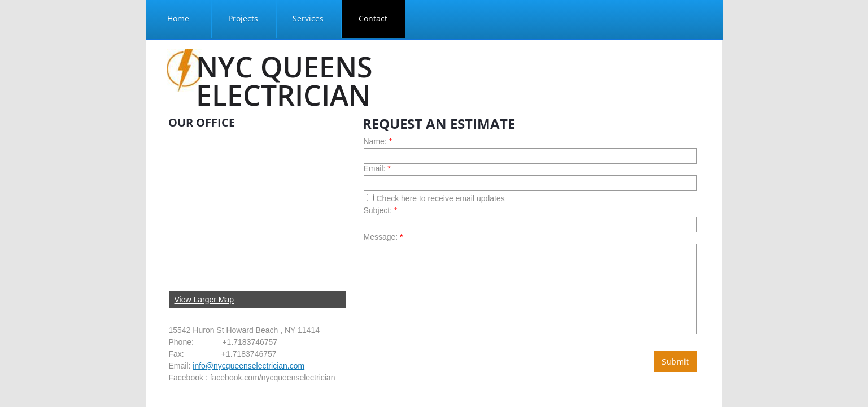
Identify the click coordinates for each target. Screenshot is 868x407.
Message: (383, 237)
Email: (377, 168)
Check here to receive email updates (436, 198)
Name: (378, 141)
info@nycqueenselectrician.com (248, 366)
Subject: (381, 210)
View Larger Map (204, 300)
